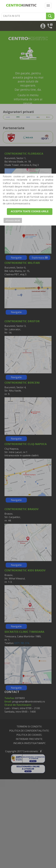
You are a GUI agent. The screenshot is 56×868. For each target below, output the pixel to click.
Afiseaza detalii (13, 220)
